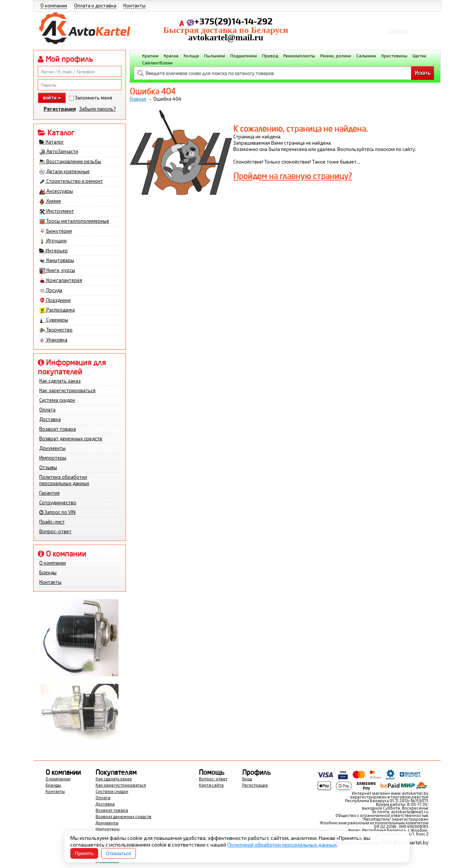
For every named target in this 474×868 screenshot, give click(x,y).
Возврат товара (58, 429)
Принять (84, 853)
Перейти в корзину (398, 35)
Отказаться (118, 853)
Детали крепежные (64, 172)
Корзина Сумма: (398, 24)
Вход (247, 779)
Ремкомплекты (299, 55)
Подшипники (244, 55)
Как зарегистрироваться (67, 390)
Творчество (56, 330)
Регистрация (60, 109)
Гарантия (49, 493)
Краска (171, 55)
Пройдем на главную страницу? (293, 176)
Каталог (52, 142)
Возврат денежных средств (71, 438)
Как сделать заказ (60, 381)
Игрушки (53, 241)
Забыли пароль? (98, 109)
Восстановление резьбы (70, 162)
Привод (270, 55)
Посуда (51, 290)
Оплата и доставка (95, 6)
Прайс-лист (52, 522)
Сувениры (54, 320)
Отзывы (48, 467)
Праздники (55, 300)
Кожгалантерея (61, 280)
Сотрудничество (58, 502)
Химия (50, 201)
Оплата (47, 410)
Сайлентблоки (157, 63)
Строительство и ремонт (71, 181)
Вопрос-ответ (55, 531)
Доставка (50, 419)
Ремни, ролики (336, 55)
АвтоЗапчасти (59, 152)
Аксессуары (56, 191)
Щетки (419, 55)
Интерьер (54, 250)
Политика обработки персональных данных (64, 480)
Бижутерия (56, 231)
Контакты (134, 6)
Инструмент (57, 211)
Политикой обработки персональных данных (282, 845)
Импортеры (53, 458)
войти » (52, 98)
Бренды (48, 572)
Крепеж (150, 55)
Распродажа (57, 310)
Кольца (191, 55)
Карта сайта (211, 785)
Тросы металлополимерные (74, 221)
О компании (54, 6)
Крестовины (394, 55)
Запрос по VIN (57, 512)
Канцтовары (57, 260)
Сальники (366, 55)
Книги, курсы (57, 270)
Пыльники (215, 55)
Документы (52, 448)
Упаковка (53, 340)
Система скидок (57, 400)
